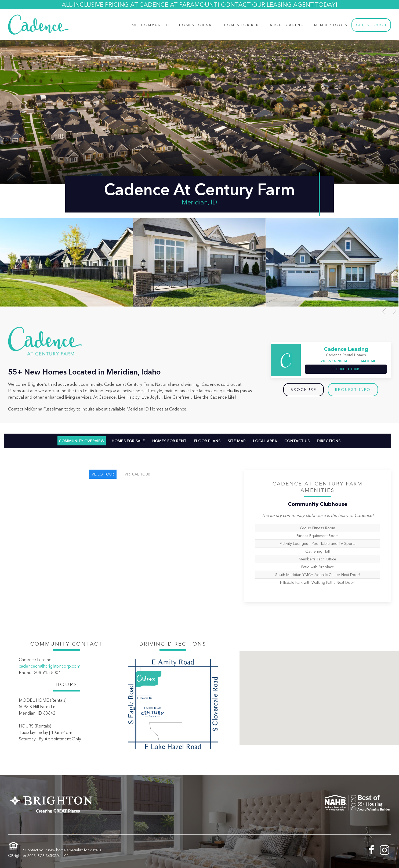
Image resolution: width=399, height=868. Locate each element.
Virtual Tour (137, 474)
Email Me (367, 361)
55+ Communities (151, 25)
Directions (329, 441)
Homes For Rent (243, 25)
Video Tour (103, 474)
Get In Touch (371, 25)
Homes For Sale (128, 441)
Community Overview (82, 441)
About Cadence (288, 25)
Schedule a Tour (345, 369)
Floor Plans (207, 441)
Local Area (265, 441)
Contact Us (297, 441)
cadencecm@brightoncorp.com (50, 666)
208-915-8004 (334, 361)
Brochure (304, 390)
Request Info (353, 390)
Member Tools (331, 25)
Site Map (237, 441)
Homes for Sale (198, 25)
